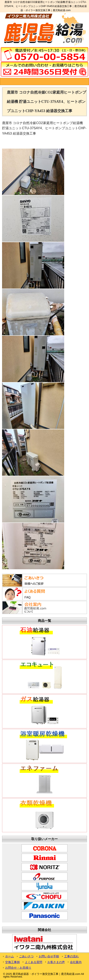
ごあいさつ (26, 956)
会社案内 (76, 962)
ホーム (10, 956)
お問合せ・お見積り (18, 968)
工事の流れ (71, 956)
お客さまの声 (56, 962)
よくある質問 (34, 962)
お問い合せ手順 (49, 956)
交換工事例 (12, 962)
